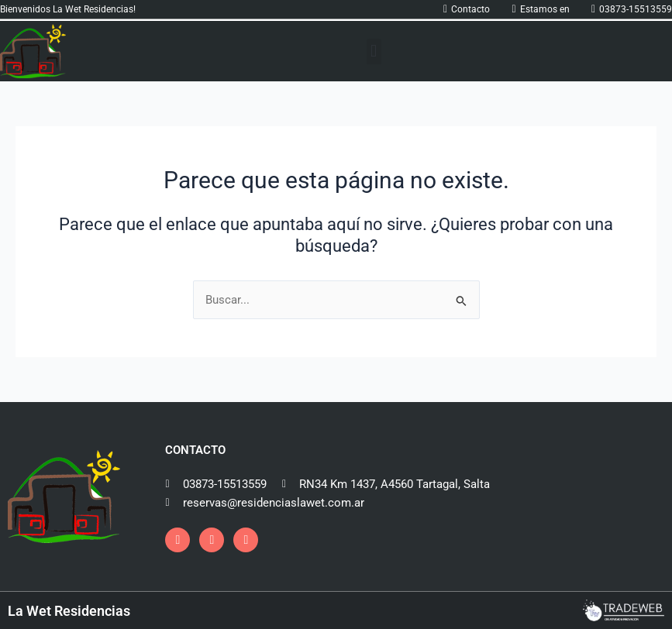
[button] (374, 52)
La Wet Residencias (69, 611)
